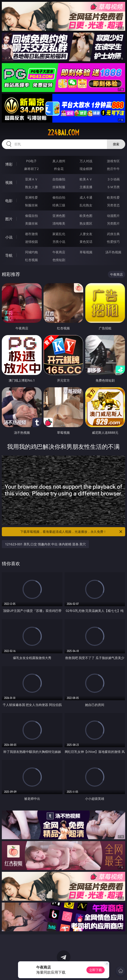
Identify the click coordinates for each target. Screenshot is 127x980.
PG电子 (32, 161)
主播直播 (86, 187)
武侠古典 (113, 234)
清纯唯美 (59, 223)
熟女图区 (86, 223)
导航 (9, 255)
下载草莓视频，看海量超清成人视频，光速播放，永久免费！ (71, 532)
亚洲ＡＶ (31, 179)
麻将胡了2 (31, 169)
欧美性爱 (113, 197)
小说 (9, 237)
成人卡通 (86, 197)
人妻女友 (86, 234)
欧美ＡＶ (86, 179)
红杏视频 (31, 260)
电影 (9, 201)
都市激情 (31, 234)
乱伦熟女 (86, 205)
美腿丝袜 (31, 223)
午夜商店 (59, 252)
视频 (9, 182)
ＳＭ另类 (113, 187)
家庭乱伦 (59, 234)
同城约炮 (31, 252)
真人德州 (59, 161)
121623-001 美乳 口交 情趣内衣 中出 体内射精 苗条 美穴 (45, 544)
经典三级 (59, 205)
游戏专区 (113, 161)
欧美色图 (86, 216)
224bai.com (63, 133)
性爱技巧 (113, 242)
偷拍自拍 (59, 197)
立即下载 (96, 970)
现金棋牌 (86, 169)
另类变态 (113, 205)
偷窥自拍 (31, 216)
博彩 (9, 164)
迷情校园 (31, 242)
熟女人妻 (31, 187)
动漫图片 (113, 216)
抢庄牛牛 (113, 169)
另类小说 (59, 242)
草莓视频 (86, 252)
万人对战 (86, 161)
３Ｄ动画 (113, 179)
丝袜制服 (59, 187)
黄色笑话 (86, 242)
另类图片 (113, 223)
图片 (9, 219)
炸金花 (59, 169)
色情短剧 (59, 260)
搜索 (116, 144)
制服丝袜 (31, 205)
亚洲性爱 (31, 197)
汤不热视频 (113, 252)
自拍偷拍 (59, 179)
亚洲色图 (59, 216)
